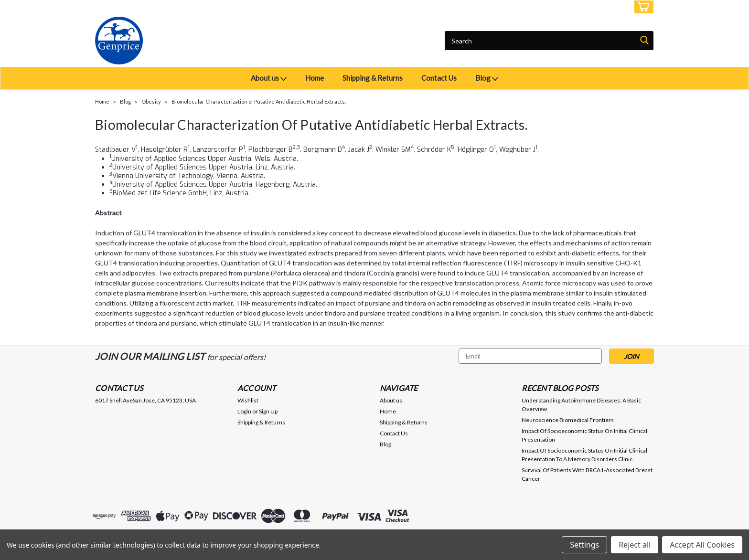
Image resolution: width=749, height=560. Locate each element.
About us (269, 79)
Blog (487, 79)
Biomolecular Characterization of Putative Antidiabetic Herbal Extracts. (259, 101)
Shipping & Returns (373, 78)
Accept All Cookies (702, 545)
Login (583, 7)
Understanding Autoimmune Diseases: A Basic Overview (581, 405)
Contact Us (439, 78)
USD (162, 7)
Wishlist (248, 400)
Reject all (635, 545)
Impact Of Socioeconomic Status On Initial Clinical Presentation (584, 435)
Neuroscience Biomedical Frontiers (568, 420)
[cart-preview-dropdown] (642, 7)
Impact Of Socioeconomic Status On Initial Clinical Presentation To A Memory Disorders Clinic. (584, 455)
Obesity (151, 101)
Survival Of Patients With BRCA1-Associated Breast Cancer (587, 474)
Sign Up (613, 7)
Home (315, 78)
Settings (584, 545)
